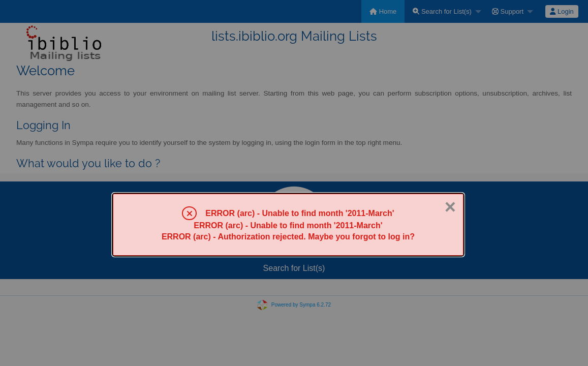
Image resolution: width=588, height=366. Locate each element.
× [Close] (450, 207)
